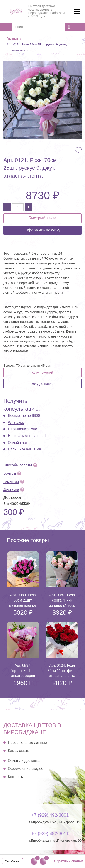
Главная (12, 39)
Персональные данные (27, 742)
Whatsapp (16, 422)
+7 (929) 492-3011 (50, 833)
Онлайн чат (18, 443)
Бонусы (10, 473)
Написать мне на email (27, 436)
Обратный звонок (68, 861)
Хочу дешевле (42, 384)
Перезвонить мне (23, 429)
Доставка (11, 489)
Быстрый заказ (42, 218)
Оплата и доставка (24, 761)
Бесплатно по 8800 (24, 416)
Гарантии (11, 481)
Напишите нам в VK (25, 449)
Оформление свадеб (26, 769)
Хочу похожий (42, 372)
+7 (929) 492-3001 (50, 815)
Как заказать (19, 751)
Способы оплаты (18, 465)
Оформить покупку (43, 230)
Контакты (16, 777)
